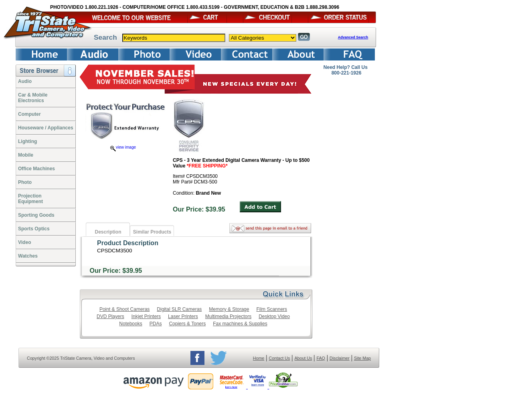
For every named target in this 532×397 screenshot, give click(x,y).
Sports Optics (34, 229)
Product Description (128, 243)
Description (108, 232)
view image (123, 147)
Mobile (26, 155)
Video (24, 242)
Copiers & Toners (187, 324)
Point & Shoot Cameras (124, 309)
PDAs (156, 324)
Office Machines (36, 169)
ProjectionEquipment (30, 199)
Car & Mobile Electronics (33, 98)
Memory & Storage (229, 309)
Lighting (27, 141)
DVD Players (110, 316)
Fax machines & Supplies (240, 324)
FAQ (321, 358)
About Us (303, 358)
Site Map (362, 358)
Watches (28, 256)
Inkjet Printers (146, 316)
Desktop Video (274, 316)
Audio (25, 81)
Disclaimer (340, 358)
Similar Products (152, 232)
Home (259, 358)
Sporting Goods (36, 215)
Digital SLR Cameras (179, 309)
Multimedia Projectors (228, 316)
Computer (29, 114)
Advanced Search (353, 37)
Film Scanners (272, 309)
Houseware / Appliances (46, 128)
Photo (25, 182)
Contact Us (280, 358)
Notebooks (130, 324)
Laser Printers (183, 316)
